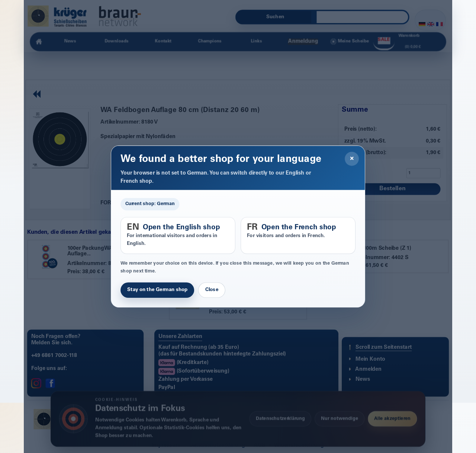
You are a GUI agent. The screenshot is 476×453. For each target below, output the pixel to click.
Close (212, 290)
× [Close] (352, 159)
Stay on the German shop (157, 290)
